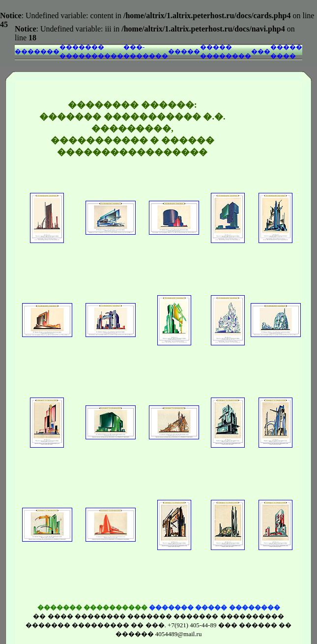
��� (261, 51)
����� (184, 51)
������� (37, 51)
